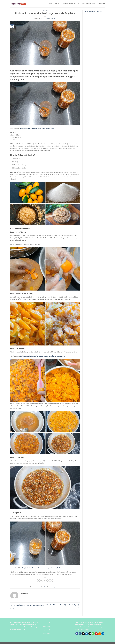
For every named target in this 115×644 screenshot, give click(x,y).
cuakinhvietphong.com (66, 4)
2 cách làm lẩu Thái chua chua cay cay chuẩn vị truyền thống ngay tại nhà (43, 356)
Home (51, 4)
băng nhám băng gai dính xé (94, 11)
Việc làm (101, 4)
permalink (57, 587)
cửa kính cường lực (87, 4)
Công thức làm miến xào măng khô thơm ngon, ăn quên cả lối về (41, 568)
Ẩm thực (45, 11)
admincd (53, 19)
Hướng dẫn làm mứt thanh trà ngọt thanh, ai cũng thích (37, 128)
